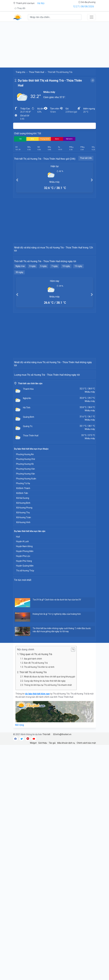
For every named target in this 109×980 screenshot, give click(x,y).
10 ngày (66, 306)
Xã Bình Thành (23, 609)
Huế (18, 658)
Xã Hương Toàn (23, 638)
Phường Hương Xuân (26, 600)
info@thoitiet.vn (62, 855)
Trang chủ (20, 72)
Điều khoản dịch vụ (66, 864)
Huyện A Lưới (22, 662)
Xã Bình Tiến (22, 614)
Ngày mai (20, 306)
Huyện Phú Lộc (23, 677)
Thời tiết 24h (86, 158)
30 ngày (19, 313)
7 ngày (55, 306)
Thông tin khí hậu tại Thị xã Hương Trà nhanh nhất (48, 806)
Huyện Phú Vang (24, 682)
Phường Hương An (25, 575)
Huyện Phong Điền (25, 672)
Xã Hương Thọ (23, 634)
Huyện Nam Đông (24, 667)
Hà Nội (41, 3)
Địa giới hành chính (33, 780)
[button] (17, 180)
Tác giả (52, 864)
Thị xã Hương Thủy (25, 692)
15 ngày (78, 306)
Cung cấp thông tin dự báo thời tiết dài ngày (45, 802)
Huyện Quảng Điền (25, 687)
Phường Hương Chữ (26, 580)
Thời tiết (46, 855)
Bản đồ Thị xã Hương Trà (36, 784)
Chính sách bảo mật (86, 864)
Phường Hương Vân (25, 595)
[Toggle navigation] (92, 17)
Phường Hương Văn (25, 590)
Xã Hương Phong (24, 629)
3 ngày (32, 306)
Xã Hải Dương (23, 619)
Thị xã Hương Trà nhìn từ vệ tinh (39, 788)
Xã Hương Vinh (23, 643)
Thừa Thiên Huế (36, 72)
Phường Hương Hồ (25, 585)
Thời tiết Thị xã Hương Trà (33, 793)
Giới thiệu (43, 864)
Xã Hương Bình (23, 624)
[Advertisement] (55, 45)
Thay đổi (20, 8)
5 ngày (43, 306)
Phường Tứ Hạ (23, 604)
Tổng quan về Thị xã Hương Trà (36, 775)
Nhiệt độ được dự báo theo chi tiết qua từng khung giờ (50, 798)
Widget (33, 864)
